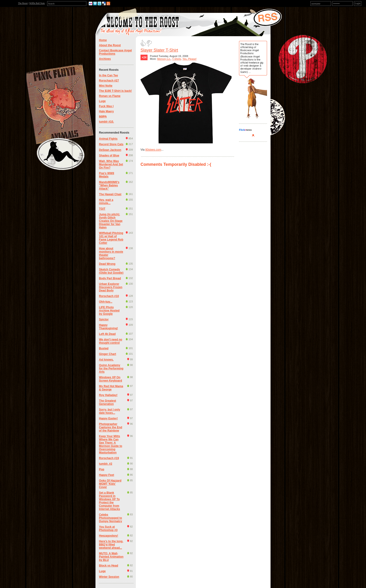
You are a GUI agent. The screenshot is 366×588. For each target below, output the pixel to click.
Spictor (104, 319)
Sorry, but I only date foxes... (109, 411)
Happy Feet (107, 475)
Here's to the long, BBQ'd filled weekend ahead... (111, 545)
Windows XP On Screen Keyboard (111, 379)
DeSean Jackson (110, 150)
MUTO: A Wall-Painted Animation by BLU (111, 557)
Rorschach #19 (109, 458)
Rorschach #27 (109, 81)
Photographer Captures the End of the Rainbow (111, 427)
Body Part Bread (110, 278)
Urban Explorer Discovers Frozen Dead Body (111, 287)
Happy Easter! (108, 418)
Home (103, 40)
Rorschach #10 (109, 296)
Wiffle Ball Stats (37, 3)
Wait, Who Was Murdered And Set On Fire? (111, 164)
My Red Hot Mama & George (111, 388)
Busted (104, 348)
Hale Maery (106, 111)
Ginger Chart (107, 354)
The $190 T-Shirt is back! (115, 91)
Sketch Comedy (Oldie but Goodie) (111, 271)
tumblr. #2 (106, 464)
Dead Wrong (107, 264)
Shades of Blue (109, 156)
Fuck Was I (106, 106)
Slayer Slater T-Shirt (159, 50)
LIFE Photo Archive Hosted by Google (109, 311)
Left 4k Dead (107, 334)
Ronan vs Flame (110, 96)
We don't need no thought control (111, 341)
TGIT (102, 209)
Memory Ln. (164, 59)
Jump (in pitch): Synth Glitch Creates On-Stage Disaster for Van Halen (111, 221)
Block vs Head (109, 566)
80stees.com (153, 150)
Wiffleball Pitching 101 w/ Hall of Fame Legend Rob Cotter (111, 238)
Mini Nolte (106, 86)
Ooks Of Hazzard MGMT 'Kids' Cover (110, 484)
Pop (102, 469)
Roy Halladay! (108, 395)
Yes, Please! (189, 59)
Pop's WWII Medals (107, 175)
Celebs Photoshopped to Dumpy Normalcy (111, 518)
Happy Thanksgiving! (108, 327)
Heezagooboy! (109, 536)
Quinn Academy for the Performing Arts (111, 368)
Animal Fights (108, 139)
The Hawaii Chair (110, 194)
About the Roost (110, 45)
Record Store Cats (111, 144)
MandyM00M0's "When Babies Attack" (109, 185)
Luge (102, 101)
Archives (105, 59)
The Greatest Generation (107, 402)
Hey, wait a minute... (106, 202)
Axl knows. (106, 360)
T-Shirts (177, 59)
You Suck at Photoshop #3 (108, 528)
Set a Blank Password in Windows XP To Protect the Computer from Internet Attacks (109, 501)
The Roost (23, 3)
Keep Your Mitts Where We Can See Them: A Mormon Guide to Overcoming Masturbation (111, 444)
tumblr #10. (106, 122)
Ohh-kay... (106, 302)
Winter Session (109, 577)
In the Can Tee (108, 75)
